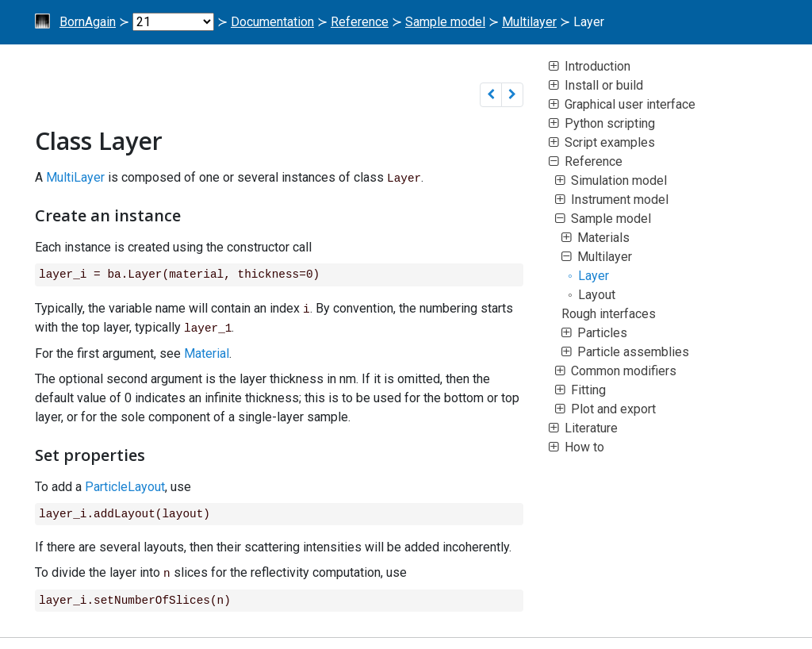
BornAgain (88, 22)
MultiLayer (75, 177)
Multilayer (529, 22)
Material (207, 352)
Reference (360, 22)
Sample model (445, 22)
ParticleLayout (125, 485)
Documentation (272, 22)
